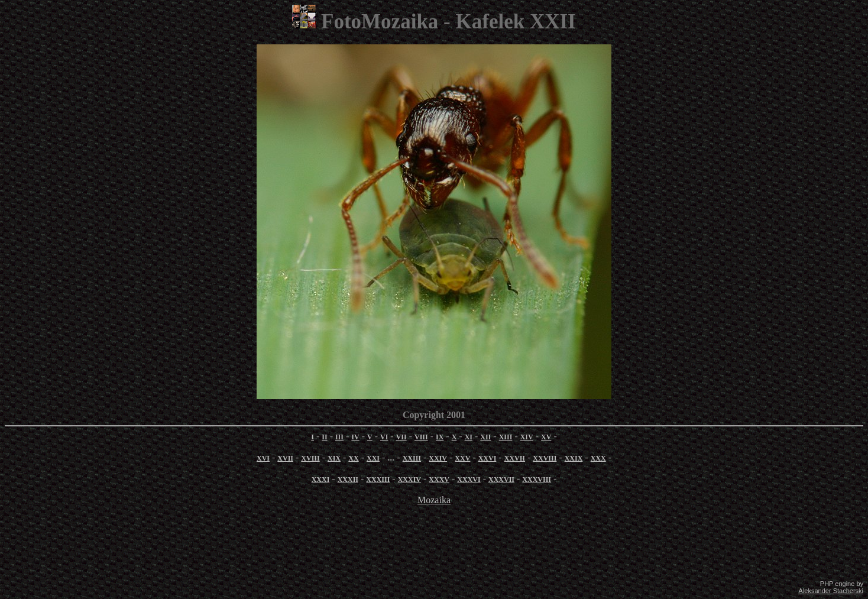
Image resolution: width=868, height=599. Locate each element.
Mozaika (434, 500)
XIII (506, 437)
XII (485, 437)
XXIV (438, 458)
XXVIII (545, 458)
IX (440, 437)
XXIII (412, 458)
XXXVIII (537, 480)
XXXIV (409, 480)
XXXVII (501, 480)
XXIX (574, 458)
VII (401, 437)
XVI (263, 458)
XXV (462, 458)
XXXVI (469, 480)
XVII (285, 458)
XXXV (439, 480)
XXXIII (378, 480)
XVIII (310, 458)
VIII (421, 437)
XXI (373, 458)
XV (546, 437)
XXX (598, 458)
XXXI (321, 480)
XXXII (348, 480)
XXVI (488, 458)
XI (469, 437)
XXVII (515, 458)
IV (355, 437)
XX (353, 458)
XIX (334, 458)
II (324, 437)
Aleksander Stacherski (831, 591)
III (339, 437)
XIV (527, 437)
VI (384, 437)
